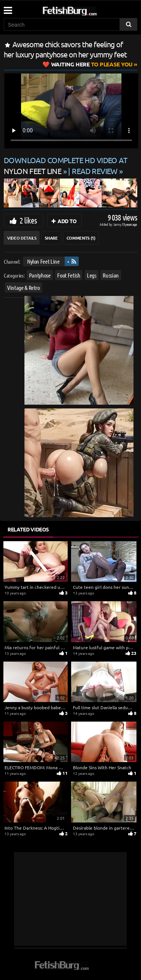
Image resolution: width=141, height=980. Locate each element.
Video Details (22, 238)
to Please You (92, 64)
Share (51, 238)
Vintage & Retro (23, 287)
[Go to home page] (84, 10)
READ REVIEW (95, 171)
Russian (111, 275)
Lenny (118, 224)
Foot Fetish (69, 275)
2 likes (28, 220)
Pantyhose (40, 275)
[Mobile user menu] (8, 8)
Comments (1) (81, 238)
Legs (92, 275)
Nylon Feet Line (43, 261)
